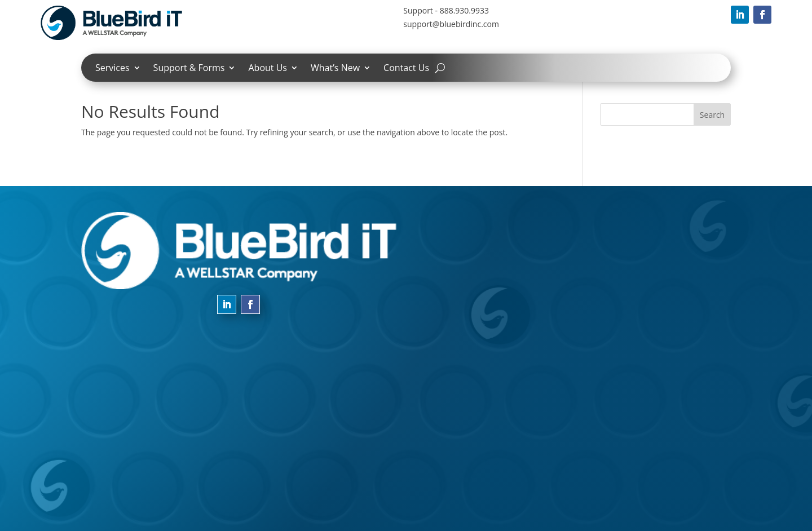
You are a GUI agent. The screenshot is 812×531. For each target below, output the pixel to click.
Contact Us (406, 69)
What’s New (335, 69)
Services (112, 69)
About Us (268, 69)
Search (712, 115)
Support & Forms (189, 69)
